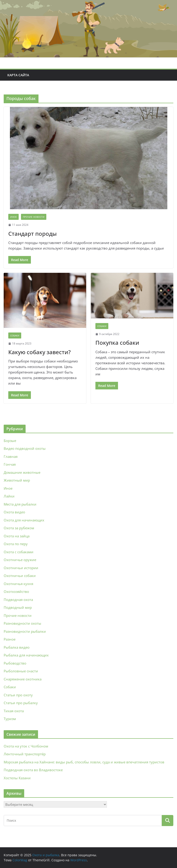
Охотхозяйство (16, 591)
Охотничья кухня (18, 584)
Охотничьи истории (21, 568)
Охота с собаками (19, 552)
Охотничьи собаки (20, 576)
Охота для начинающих (24, 520)
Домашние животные (22, 472)
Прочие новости (34, 217)
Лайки (9, 496)
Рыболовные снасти (21, 671)
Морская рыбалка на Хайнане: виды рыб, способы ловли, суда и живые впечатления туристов (84, 762)
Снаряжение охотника (23, 679)
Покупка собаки (117, 343)
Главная (11, 456)
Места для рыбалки (20, 504)
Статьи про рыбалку (21, 703)
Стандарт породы (32, 234)
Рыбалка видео (17, 647)
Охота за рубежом (19, 528)
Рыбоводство (15, 663)
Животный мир (17, 480)
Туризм (10, 719)
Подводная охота (18, 600)
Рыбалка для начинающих (26, 655)
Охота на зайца (17, 536)
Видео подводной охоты (25, 448)
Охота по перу (16, 544)
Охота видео (14, 512)
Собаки (15, 335)
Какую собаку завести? (40, 352)
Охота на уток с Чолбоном (26, 746)
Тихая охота (14, 711)
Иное (13, 217)
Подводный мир (18, 607)
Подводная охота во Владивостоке (33, 770)
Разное (10, 639)
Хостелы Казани (17, 778)
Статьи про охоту (18, 695)
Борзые (10, 441)
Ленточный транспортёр (25, 754)
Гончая (10, 464)
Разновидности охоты (22, 623)
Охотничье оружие (20, 560)
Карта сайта (18, 75)
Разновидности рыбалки (25, 631)
